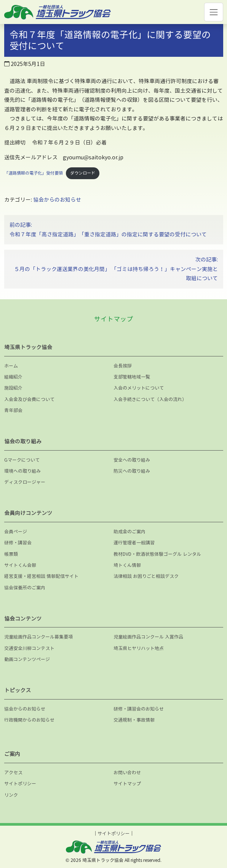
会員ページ (16, 532)
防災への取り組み (132, 471)
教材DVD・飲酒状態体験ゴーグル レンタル (157, 554)
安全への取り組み (132, 460)
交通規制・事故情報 (134, 720)
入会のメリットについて (139, 388)
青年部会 (13, 410)
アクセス (13, 773)
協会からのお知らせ (57, 200)
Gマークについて (22, 460)
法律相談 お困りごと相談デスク (146, 576)
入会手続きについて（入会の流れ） (150, 399)
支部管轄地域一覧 (132, 377)
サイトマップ (127, 784)
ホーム (11, 366)
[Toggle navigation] (213, 12)
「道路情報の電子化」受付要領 (34, 173)
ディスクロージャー (25, 482)
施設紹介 (13, 388)
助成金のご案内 (129, 532)
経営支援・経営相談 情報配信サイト (41, 576)
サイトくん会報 (20, 565)
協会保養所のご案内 (25, 588)
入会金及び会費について (29, 399)
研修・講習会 (18, 543)
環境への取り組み (22, 471)
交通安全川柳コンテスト (29, 648)
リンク (11, 795)
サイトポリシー (20, 784)
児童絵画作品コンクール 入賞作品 (148, 637)
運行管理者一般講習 (134, 543)
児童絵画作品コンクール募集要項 (38, 637)
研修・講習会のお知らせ (139, 709)
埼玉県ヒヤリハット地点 (139, 648)
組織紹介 (13, 377)
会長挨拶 (123, 366)
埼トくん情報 (127, 565)
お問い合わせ (127, 773)
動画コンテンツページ (27, 659)
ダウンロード (83, 173)
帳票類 (11, 554)
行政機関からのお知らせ (29, 720)
